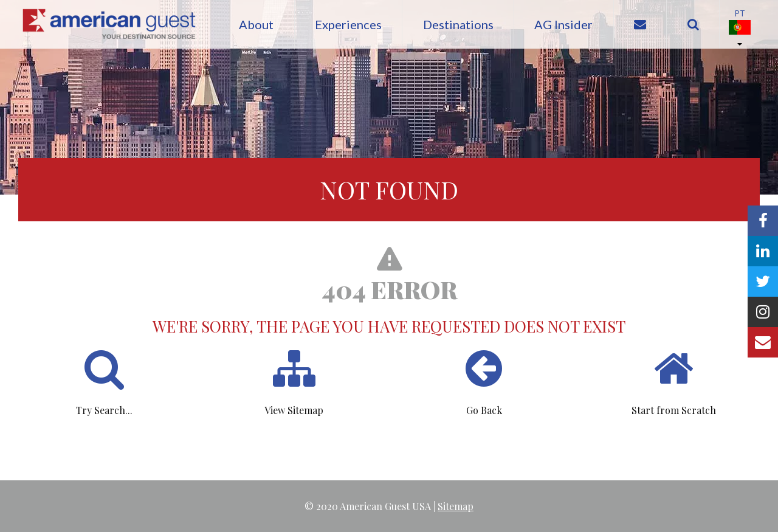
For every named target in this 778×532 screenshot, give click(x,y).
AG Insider (563, 24)
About (256, 24)
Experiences (348, 24)
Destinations (458, 24)
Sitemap (456, 506)
